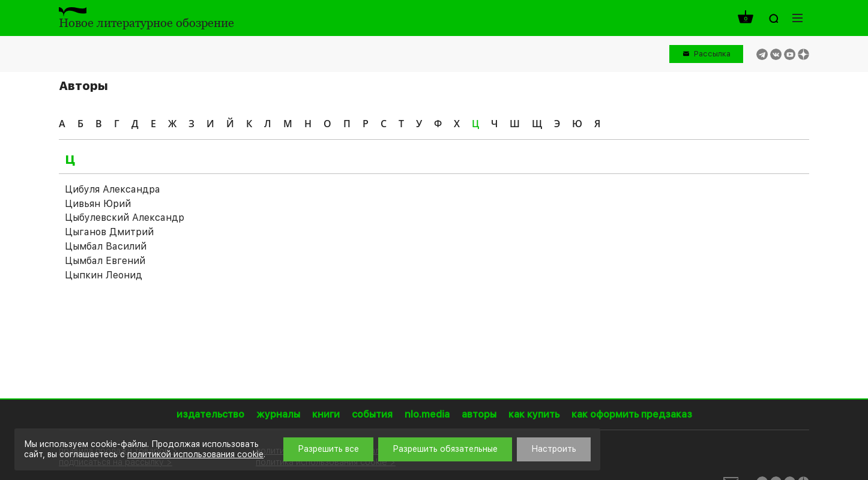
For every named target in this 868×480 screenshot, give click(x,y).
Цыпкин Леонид (104, 275)
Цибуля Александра (113, 189)
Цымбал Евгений (105, 261)
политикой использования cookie (195, 454)
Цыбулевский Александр (125, 217)
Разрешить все (328, 449)
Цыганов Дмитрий (109, 232)
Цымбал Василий (106, 246)
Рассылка (712, 54)
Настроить (554, 449)
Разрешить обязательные (445, 449)
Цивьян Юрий (98, 204)
